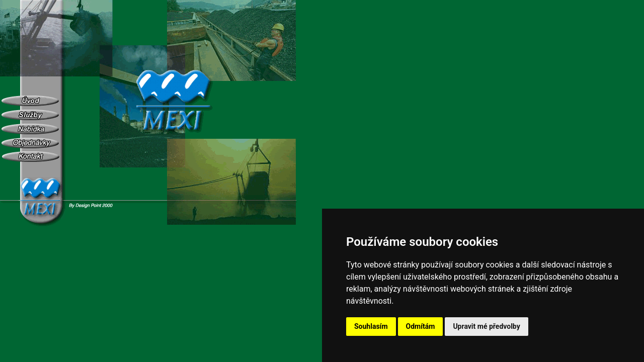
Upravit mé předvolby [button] (486, 326)
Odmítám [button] (421, 326)
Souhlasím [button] (371, 326)
